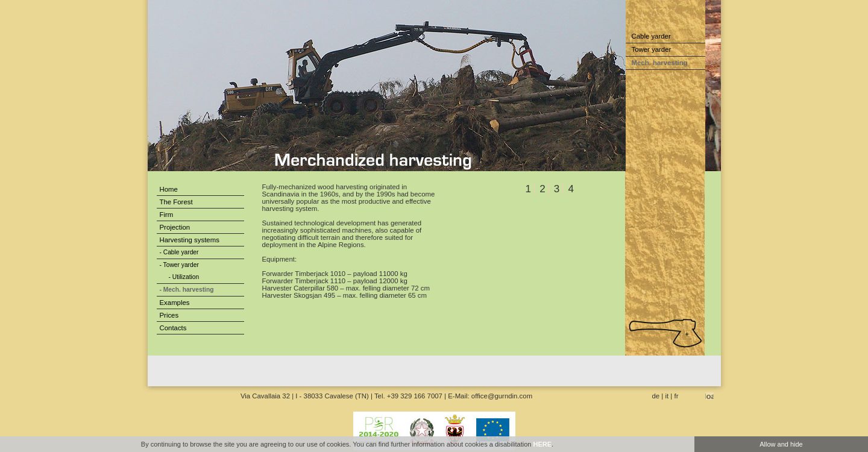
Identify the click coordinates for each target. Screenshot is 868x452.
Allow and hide (781, 444)
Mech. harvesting (660, 63)
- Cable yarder (179, 252)
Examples (175, 303)
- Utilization (184, 277)
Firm (167, 215)
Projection (175, 227)
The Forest (176, 202)
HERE (542, 444)
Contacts (173, 328)
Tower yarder (652, 49)
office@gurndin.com (502, 396)
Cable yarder (651, 36)
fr (677, 396)
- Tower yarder (179, 265)
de (656, 396)
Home (169, 189)
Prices (169, 315)
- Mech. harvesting (187, 290)
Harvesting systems (190, 240)
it (667, 396)
